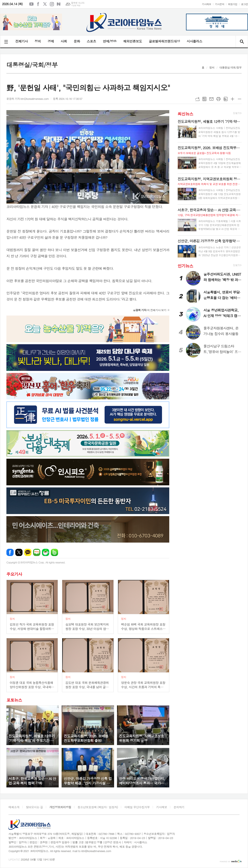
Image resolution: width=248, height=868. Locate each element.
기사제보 (207, 4)
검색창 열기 (242, 42)
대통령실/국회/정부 (231, 67)
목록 (204, 99)
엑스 (45, 4)
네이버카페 (46, 552)
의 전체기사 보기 (150, 310)
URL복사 (197, 99)
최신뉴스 (185, 114)
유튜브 (31, 4)
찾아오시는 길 (34, 807)
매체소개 (14, 807)
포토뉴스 (14, 700)
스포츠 (91, 41)
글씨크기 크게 (232, 99)
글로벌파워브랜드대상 (164, 41)
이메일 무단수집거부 (137, 807)
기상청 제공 (76, 5)
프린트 (218, 99)
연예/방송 (110, 41)
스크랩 (225, 99)
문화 (77, 41)
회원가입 (233, 4)
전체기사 (21, 41)
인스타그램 (52, 4)
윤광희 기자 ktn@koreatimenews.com (28, 99)
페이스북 (38, 4)
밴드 (54, 552)
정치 (38, 41)
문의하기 (179, 807)
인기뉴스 (185, 266)
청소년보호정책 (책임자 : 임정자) (98, 807)
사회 (64, 41)
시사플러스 (194, 41)
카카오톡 (28, 552)
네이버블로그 (59, 4)
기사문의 (220, 4)
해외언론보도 (133, 41)
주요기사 (14, 574)
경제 (51, 41)
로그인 (244, 4)
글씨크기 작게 (240, 99)
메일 (211, 99)
